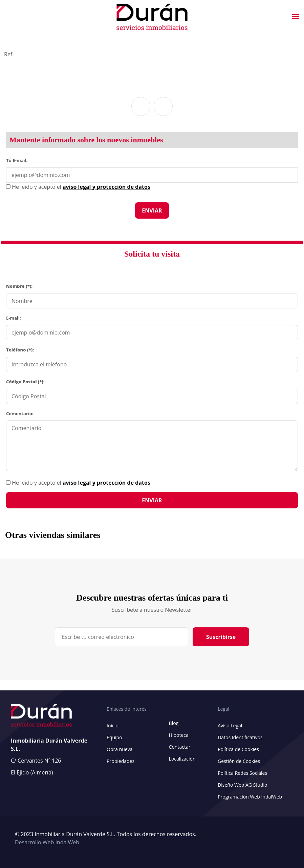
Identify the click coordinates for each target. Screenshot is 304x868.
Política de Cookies (238, 749)
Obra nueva (120, 749)
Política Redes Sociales (242, 773)
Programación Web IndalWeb (250, 797)
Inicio (113, 725)
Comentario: (20, 413)
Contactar (180, 747)
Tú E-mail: (18, 160)
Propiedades (121, 761)
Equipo (114, 737)
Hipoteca (179, 735)
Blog (174, 723)
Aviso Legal (230, 725)
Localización (182, 759)
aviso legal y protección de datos (106, 483)
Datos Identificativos (240, 737)
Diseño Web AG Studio (242, 785)
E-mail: (14, 318)
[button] (141, 106)
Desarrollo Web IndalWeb (47, 842)
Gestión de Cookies (239, 761)
